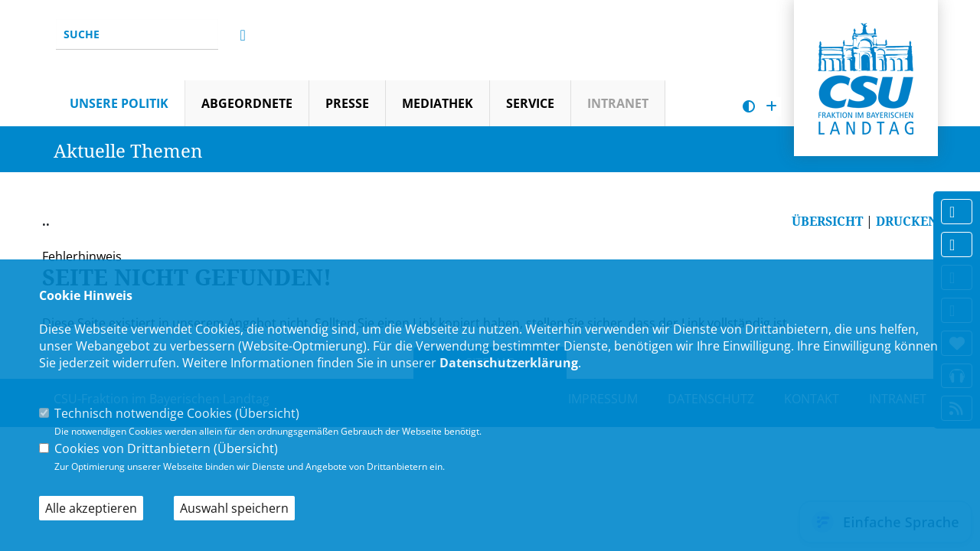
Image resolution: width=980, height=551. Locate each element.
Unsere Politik (119, 103)
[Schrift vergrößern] (771, 107)
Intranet (618, 103)
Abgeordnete (247, 103)
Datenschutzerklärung (509, 363)
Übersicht (267, 413)
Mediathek (438, 103)
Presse (347, 103)
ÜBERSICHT (827, 221)
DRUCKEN (907, 221)
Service (530, 103)
